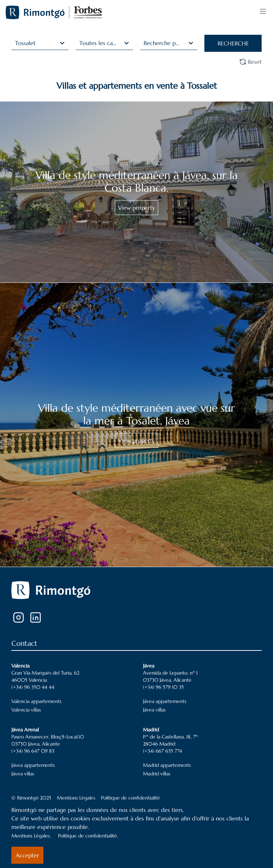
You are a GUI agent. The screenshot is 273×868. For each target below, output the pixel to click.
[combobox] (16, 43)
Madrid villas (157, 774)
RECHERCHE (233, 43)
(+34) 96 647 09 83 (33, 751)
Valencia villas (26, 710)
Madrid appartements (167, 765)
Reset (250, 62)
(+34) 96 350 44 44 (33, 687)
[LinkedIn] (36, 617)
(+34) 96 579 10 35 (163, 687)
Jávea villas (154, 710)
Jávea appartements (165, 701)
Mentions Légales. (31, 836)
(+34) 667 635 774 (162, 751)
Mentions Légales (76, 798)
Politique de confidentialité (130, 798)
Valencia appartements (36, 701)
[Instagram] (18, 617)
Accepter (27, 855)
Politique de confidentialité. (88, 836)
